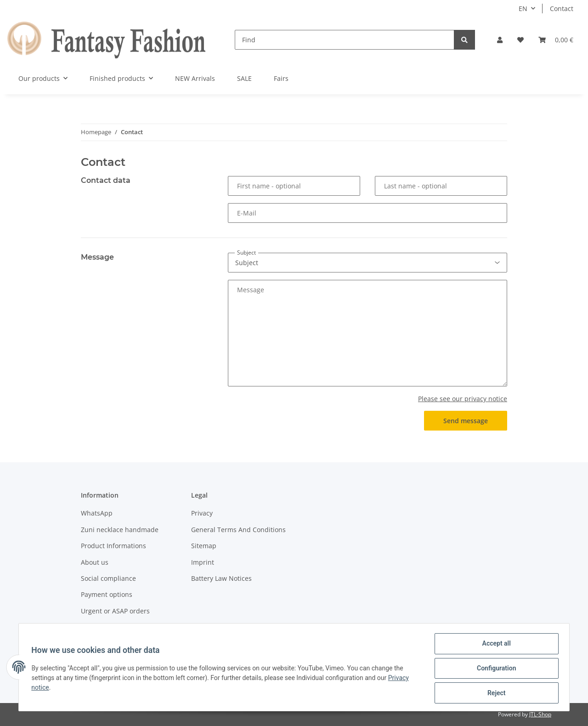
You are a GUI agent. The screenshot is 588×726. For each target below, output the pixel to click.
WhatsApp (97, 513)
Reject (494, 693)
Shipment (96, 627)
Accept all (494, 646)
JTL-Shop (540, 714)
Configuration (494, 669)
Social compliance (108, 578)
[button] (500, 40)
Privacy (202, 513)
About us (95, 562)
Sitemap (204, 546)
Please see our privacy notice (463, 399)
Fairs (281, 78)
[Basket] (556, 40)
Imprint (203, 562)
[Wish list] (520, 40)
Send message (466, 421)
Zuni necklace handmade (120, 530)
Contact (562, 9)
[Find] (345, 40)
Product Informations (113, 546)
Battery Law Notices (221, 578)
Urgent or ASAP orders (115, 611)
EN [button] (523, 9)
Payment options (107, 594)
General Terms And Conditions (238, 530)
